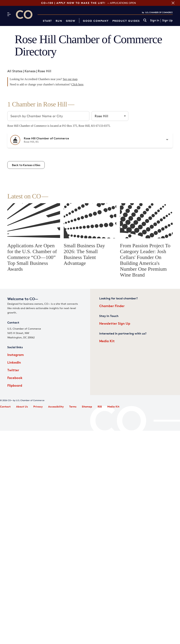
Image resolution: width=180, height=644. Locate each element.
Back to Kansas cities (26, 165)
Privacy (38, 407)
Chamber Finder (112, 306)
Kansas (30, 71)
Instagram (16, 355)
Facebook (15, 378)
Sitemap (87, 407)
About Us (22, 407)
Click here (77, 84)
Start (47, 21)
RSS (100, 407)
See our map (70, 79)
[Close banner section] (172, 3)
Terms (73, 407)
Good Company (96, 21)
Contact (5, 407)
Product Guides (126, 21)
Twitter (13, 370)
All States (15, 71)
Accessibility (56, 407)
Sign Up (167, 20)
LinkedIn (14, 362)
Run (59, 21)
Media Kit (107, 341)
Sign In (155, 20)
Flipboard (15, 385)
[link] (145, 21)
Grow (71, 21)
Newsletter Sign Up (115, 323)
